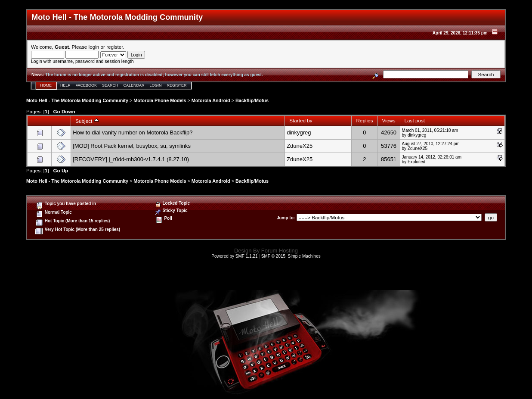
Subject (87, 121)
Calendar (134, 85)
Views (389, 120)
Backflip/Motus (252, 100)
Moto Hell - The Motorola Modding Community (77, 100)
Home (46, 85)
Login (156, 85)
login (94, 47)
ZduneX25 (300, 146)
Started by (301, 120)
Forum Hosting (280, 251)
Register (177, 85)
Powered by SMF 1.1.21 (234, 256)
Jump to (285, 218)
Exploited (416, 162)
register (114, 47)
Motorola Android (211, 100)
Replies (364, 120)
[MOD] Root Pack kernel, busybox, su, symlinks (132, 146)
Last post (415, 120)
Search (110, 85)
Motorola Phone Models (160, 100)
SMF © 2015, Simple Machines (291, 256)
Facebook (87, 85)
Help (65, 85)
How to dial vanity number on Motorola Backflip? (133, 132)
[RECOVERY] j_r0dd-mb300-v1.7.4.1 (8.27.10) (131, 159)
